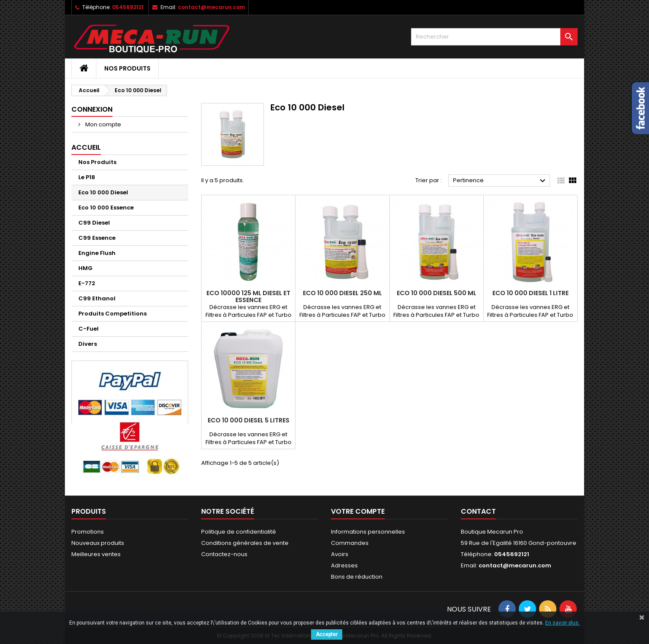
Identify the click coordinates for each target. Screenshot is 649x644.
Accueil (86, 147)
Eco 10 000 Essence (106, 208)
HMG (85, 268)
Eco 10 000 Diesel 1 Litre (530, 293)
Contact (478, 511)
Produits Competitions (112, 314)
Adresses (344, 565)
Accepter (327, 634)
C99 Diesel (94, 223)
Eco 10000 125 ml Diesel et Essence (248, 296)
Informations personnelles (368, 532)
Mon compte (103, 124)
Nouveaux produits (98, 543)
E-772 (87, 283)
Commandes (350, 543)
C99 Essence (97, 238)
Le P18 (87, 177)
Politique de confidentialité (239, 532)
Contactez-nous (224, 554)
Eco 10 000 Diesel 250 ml (342, 293)
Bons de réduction (357, 577)
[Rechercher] (494, 37)
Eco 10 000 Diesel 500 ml (437, 293)
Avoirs (340, 554)
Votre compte (358, 511)
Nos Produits (127, 68)
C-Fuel (88, 329)
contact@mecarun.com (211, 7)
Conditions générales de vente (245, 543)
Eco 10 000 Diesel (103, 192)
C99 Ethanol (97, 298)
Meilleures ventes (96, 554)
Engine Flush (97, 253)
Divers (88, 344)
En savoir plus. (562, 623)
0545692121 (128, 7)
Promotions (88, 532)
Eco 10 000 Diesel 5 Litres (249, 420)
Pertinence (500, 181)
